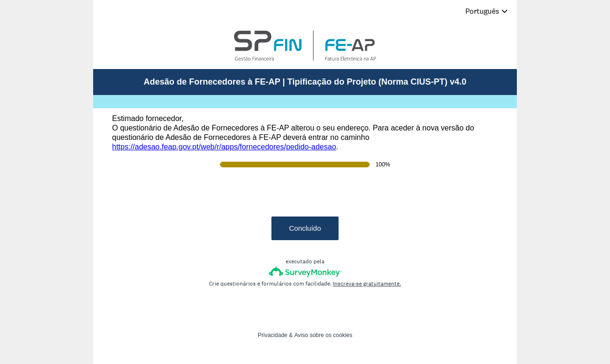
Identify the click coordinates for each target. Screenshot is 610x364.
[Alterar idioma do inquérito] (487, 11)
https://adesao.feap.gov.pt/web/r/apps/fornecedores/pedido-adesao (224, 147)
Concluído (305, 228)
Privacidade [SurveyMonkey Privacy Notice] (273, 335)
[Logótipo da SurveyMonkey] (305, 272)
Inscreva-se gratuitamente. (367, 284)
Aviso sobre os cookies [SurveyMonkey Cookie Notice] (323, 335)
